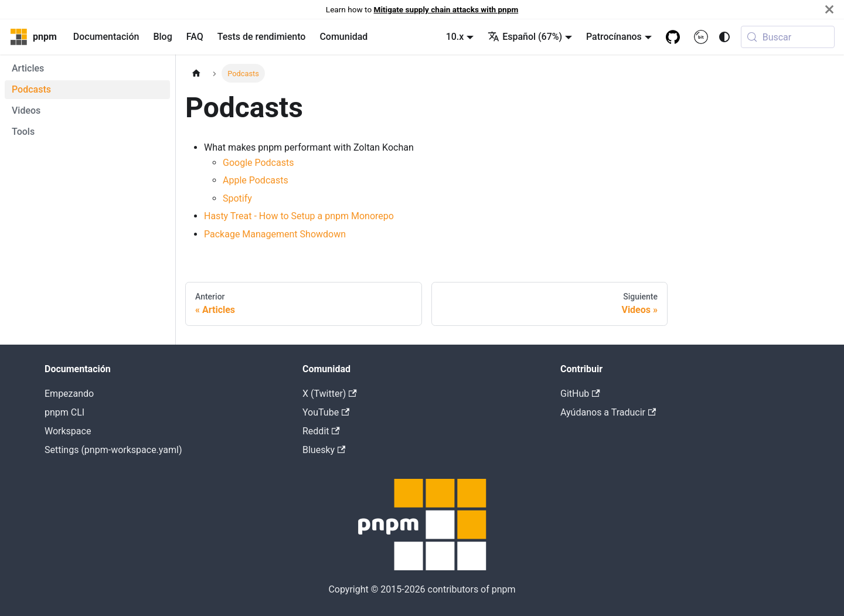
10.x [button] (455, 37)
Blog (162, 37)
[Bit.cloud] (701, 37)
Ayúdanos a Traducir (608, 412)
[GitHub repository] (673, 37)
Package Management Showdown (275, 234)
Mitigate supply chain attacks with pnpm (446, 9)
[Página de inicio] (196, 73)
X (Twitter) (330, 394)
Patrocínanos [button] (614, 37)
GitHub (580, 394)
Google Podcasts (258, 163)
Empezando (69, 394)
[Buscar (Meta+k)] (788, 37)
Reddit (321, 431)
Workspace (68, 431)
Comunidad (343, 37)
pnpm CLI (64, 412)
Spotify (237, 198)
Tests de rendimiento (262, 37)
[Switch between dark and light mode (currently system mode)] (724, 37)
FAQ (195, 37)
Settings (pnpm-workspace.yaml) (113, 450)
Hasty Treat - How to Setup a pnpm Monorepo (299, 216)
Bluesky (324, 450)
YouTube (326, 412)
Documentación (106, 37)
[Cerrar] (829, 9)
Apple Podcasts (256, 180)
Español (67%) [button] (525, 37)
